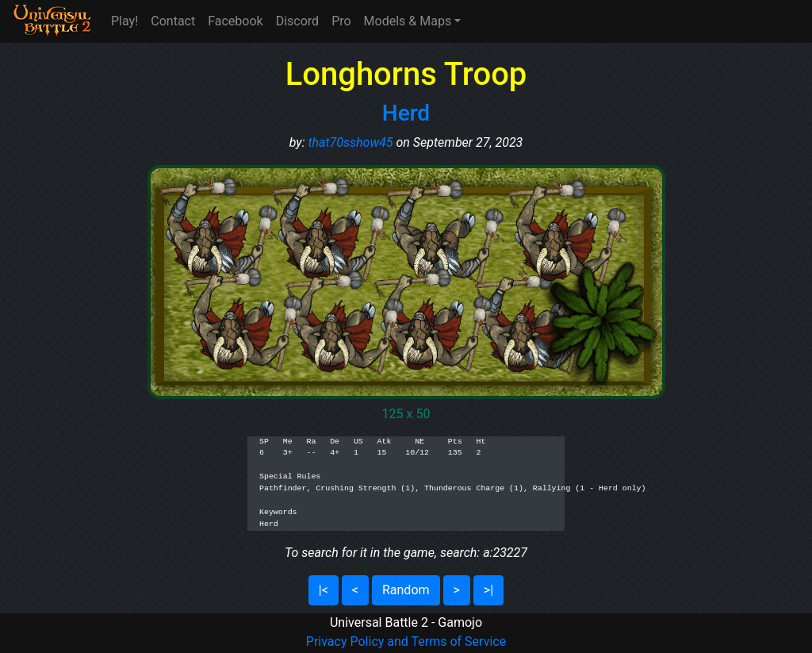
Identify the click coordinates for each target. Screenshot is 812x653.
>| (488, 590)
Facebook (235, 21)
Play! (124, 21)
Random (406, 590)
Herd (406, 113)
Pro (341, 21)
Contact (173, 21)
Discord (297, 21)
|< (324, 590)
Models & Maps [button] (408, 21)
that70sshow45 (350, 142)
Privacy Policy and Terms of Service (406, 641)
